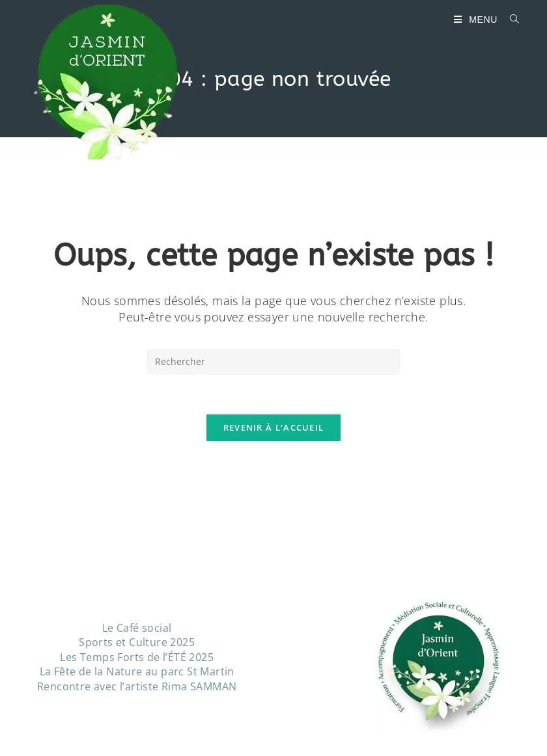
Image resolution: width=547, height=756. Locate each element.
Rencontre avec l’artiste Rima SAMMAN (137, 686)
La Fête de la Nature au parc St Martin (137, 671)
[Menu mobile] (477, 20)
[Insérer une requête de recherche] (273, 362)
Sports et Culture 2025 (137, 642)
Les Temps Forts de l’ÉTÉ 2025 (137, 657)
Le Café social (137, 628)
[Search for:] (510, 20)
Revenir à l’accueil (274, 427)
